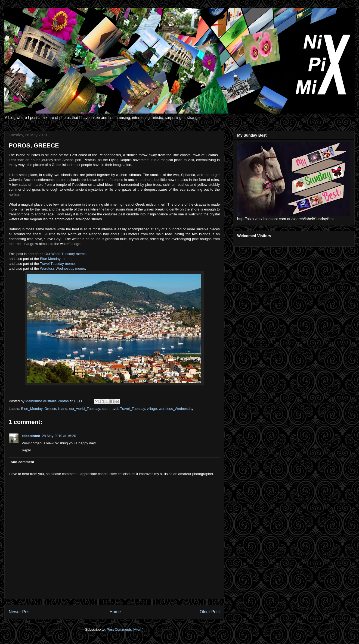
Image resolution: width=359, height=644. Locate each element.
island (63, 409)
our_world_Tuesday (84, 409)
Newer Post (20, 612)
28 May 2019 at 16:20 (59, 436)
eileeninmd (31, 436)
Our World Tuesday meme (65, 254)
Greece (50, 409)
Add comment (22, 462)
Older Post (210, 612)
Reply (26, 450)
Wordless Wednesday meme (63, 268)
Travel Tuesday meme (57, 264)
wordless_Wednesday (176, 409)
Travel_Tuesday (132, 409)
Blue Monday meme (56, 259)
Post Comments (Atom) (125, 629)
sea (105, 409)
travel (114, 409)
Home (115, 612)
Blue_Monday (32, 409)
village (152, 409)
